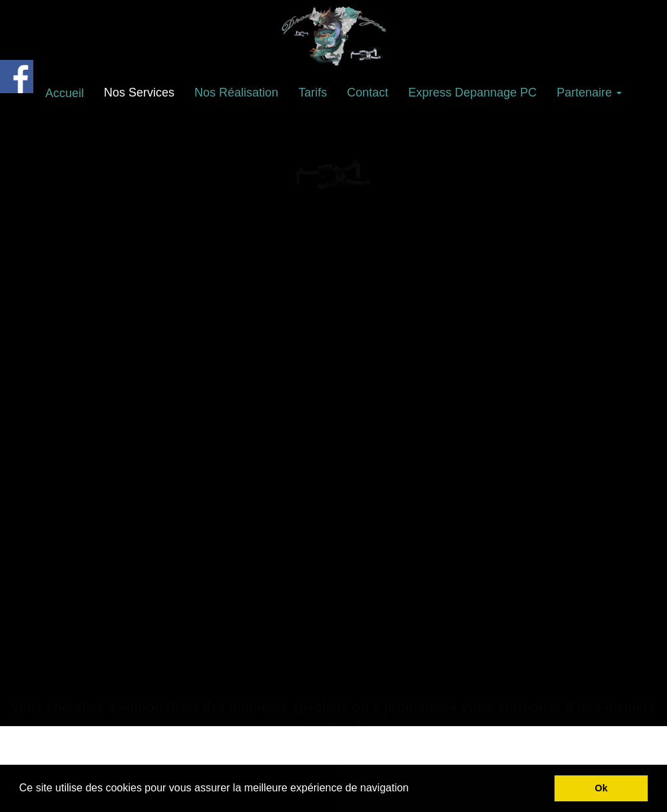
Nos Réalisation (236, 93)
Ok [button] (601, 788)
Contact (367, 93)
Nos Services (139, 93)
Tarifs (313, 93)
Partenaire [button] (589, 93)
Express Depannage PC (472, 93)
